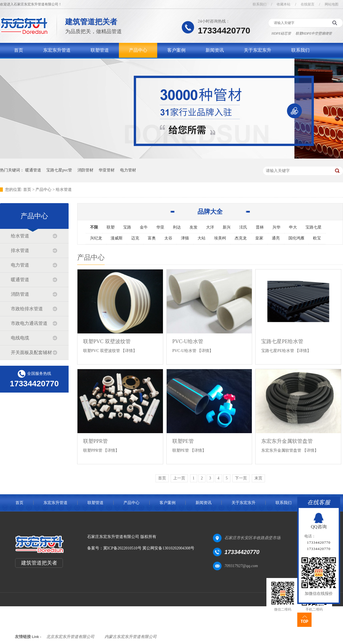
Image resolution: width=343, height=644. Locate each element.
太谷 (168, 238)
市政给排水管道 (27, 309)
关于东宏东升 (258, 50)
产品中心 (138, 50)
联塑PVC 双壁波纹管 (107, 341)
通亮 (276, 238)
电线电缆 (20, 338)
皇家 (259, 238)
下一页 (241, 478)
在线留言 (308, 4)
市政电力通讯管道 (29, 323)
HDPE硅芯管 (281, 33)
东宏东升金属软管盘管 (287, 441)
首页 (19, 50)
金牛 (144, 227)
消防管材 (85, 170)
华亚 (160, 227)
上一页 (179, 478)
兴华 (276, 227)
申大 (293, 227)
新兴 (227, 227)
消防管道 (20, 294)
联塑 (111, 227)
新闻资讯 (215, 50)
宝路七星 (314, 227)
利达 (177, 227)
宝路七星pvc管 (59, 170)
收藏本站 (284, 4)
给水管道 (64, 190)
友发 (194, 227)
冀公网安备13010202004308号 (168, 548)
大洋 (210, 227)
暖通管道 (33, 170)
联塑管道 (100, 50)
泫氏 (243, 227)
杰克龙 (241, 238)
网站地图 (332, 4)
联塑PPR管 (95, 441)
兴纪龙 (96, 238)
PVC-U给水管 (188, 341)
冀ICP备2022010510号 (122, 548)
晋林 (260, 227)
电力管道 (20, 265)
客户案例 (176, 50)
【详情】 (129, 351)
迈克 (135, 238)
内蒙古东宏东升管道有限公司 (131, 637)
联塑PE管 (183, 441)
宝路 (127, 227)
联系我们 (260, 4)
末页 (258, 478)
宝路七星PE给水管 (282, 341)
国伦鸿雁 (296, 238)
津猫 (185, 238)
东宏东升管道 (57, 50)
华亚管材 (107, 170)
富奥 (152, 238)
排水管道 (20, 250)
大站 (202, 238)
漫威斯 (117, 238)
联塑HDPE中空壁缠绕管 (314, 33)
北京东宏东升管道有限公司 (70, 637)
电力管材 (128, 170)
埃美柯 (220, 238)
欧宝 (317, 238)
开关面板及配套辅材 (31, 352)
